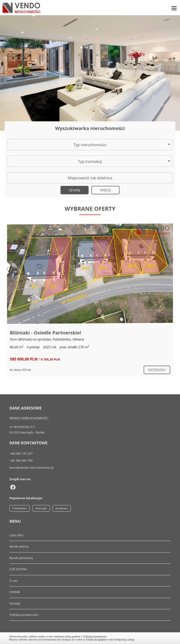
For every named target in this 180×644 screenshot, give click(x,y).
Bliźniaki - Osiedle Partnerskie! (45, 333)
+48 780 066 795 (21, 460)
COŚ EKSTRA (18, 569)
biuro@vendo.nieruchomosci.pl (32, 468)
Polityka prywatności (24, 615)
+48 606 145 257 (21, 453)
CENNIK (15, 592)
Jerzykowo (62, 508)
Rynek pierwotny (21, 558)
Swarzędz (41, 508)
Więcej (105, 190)
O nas (13, 581)
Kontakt (15, 603)
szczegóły (157, 370)
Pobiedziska (20, 508)
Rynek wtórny (19, 546)
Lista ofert (17, 535)
